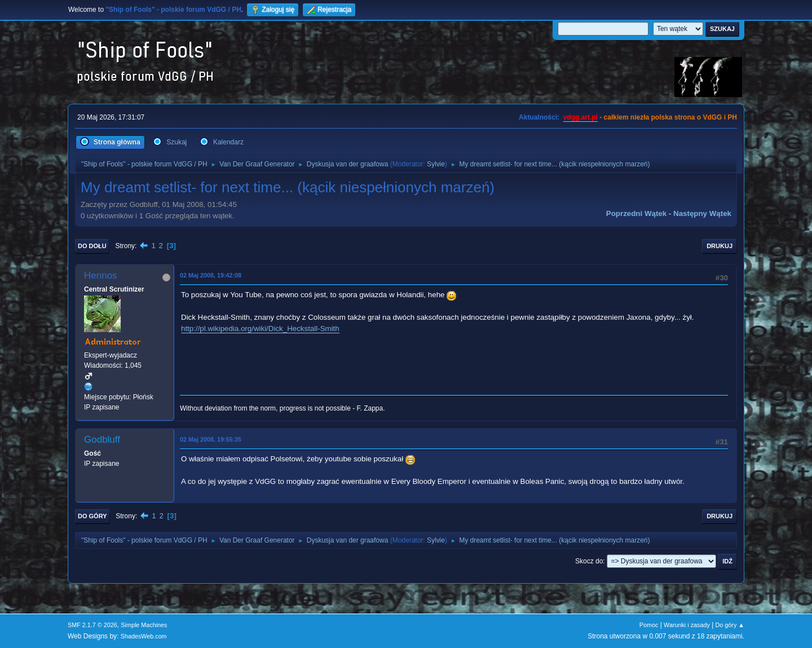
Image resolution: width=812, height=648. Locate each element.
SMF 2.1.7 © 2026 (92, 625)
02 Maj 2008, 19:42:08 (211, 275)
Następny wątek (702, 213)
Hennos (101, 275)
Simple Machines (144, 625)
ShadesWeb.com (144, 636)
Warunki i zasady (687, 625)
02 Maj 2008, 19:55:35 (211, 439)
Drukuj (720, 246)
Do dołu (92, 246)
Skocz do (589, 561)
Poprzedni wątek (636, 213)
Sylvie (436, 164)
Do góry (92, 516)
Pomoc (649, 625)
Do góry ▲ (730, 625)
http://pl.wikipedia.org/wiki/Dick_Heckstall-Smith (260, 329)
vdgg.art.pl (581, 117)
